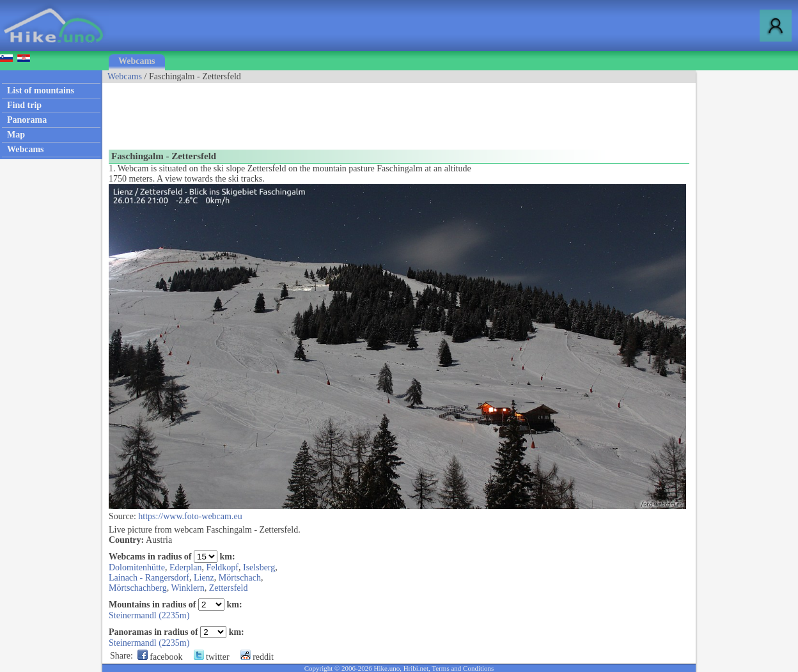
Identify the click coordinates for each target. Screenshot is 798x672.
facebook (160, 657)
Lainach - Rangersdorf (149, 578)
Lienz (204, 578)
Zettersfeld (229, 588)
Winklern (187, 588)
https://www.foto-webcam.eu (190, 516)
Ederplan (186, 567)
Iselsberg (259, 567)
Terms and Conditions (463, 668)
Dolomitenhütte (137, 567)
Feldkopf (222, 567)
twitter (212, 657)
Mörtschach (240, 578)
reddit (257, 657)
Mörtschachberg (138, 588)
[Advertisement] (335, 112)
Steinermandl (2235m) (149, 615)
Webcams (137, 61)
